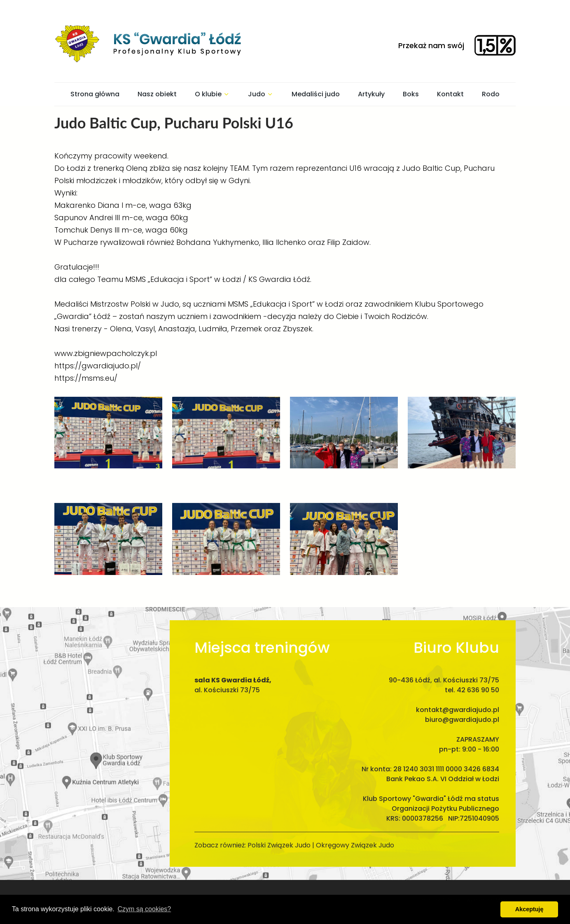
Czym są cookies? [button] (144, 909)
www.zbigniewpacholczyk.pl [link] (106, 353)
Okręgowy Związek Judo (355, 837)
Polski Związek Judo (279, 837)
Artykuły (371, 94)
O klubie (212, 94)
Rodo (491, 94)
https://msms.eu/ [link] (86, 378)
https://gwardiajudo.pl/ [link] (98, 366)
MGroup (506, 892)
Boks (411, 94)
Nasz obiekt (157, 94)
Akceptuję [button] (529, 909)
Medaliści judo (316, 94)
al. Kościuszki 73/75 (227, 682)
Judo (261, 94)
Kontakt (450, 94)
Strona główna (95, 94)
